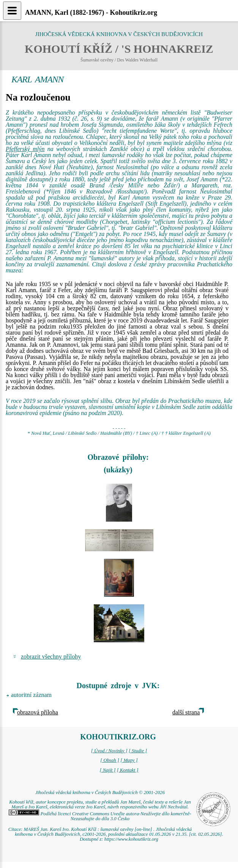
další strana (186, 712)
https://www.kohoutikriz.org (131, 839)
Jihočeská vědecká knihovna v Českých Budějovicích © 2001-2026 (100, 793)
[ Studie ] (138, 751)
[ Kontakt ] (128, 770)
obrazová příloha (38, 712)
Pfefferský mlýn (25, 149)
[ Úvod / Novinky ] (109, 751)
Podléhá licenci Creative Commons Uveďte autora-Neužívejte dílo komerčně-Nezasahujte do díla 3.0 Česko (100, 816)
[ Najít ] (107, 770)
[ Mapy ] (129, 760)
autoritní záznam (31, 695)
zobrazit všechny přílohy (51, 657)
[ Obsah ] (110, 760)
